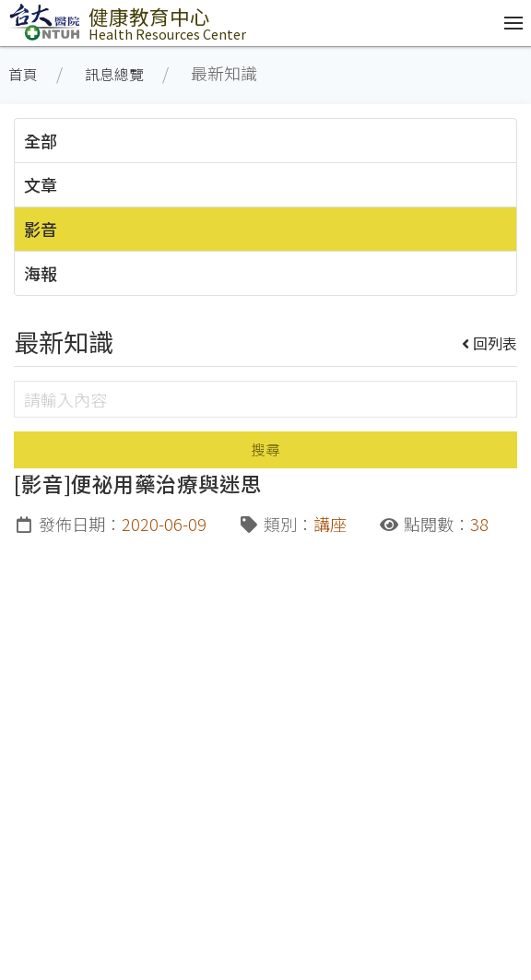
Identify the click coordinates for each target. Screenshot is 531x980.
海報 (41, 273)
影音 (41, 229)
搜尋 (265, 449)
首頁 (23, 74)
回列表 (490, 343)
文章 (41, 184)
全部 (41, 140)
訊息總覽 (114, 74)
